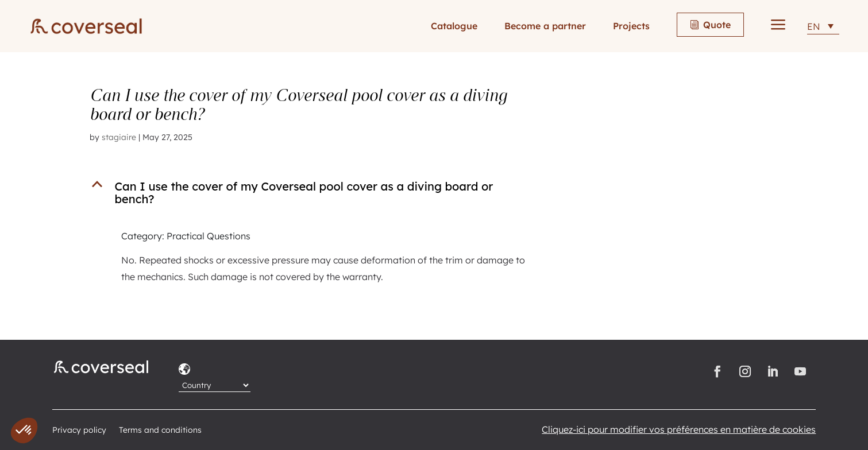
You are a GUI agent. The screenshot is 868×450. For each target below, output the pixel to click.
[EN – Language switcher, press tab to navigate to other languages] (823, 26)
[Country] (215, 385)
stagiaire (119, 137)
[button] (321, 196)
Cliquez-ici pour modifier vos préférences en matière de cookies (679, 429)
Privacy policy (79, 430)
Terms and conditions (160, 430)
